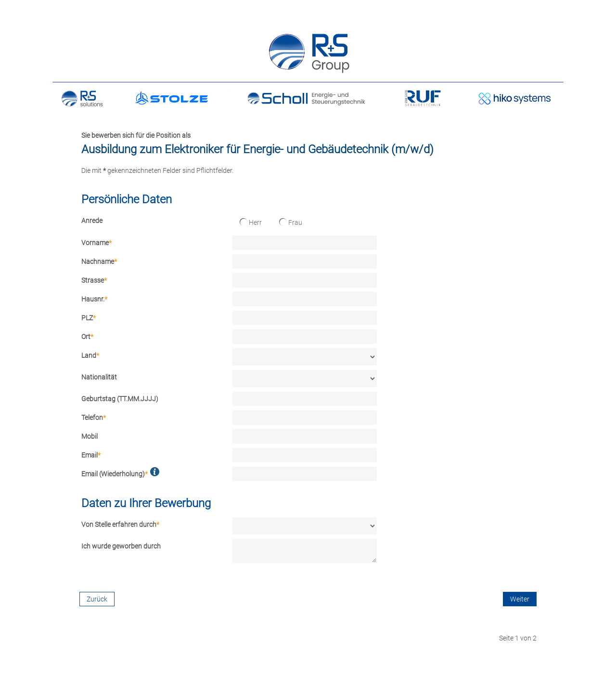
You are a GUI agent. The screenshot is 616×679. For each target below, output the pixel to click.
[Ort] (305, 337)
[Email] (305, 455)
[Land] (305, 357)
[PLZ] (305, 318)
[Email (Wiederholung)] (305, 474)
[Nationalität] (305, 379)
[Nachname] (305, 261)
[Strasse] (305, 280)
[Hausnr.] (305, 299)
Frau (291, 222)
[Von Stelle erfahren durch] (305, 526)
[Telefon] (305, 418)
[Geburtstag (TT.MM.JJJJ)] (305, 399)
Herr (251, 222)
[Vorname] (305, 243)
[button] (155, 472)
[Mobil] (305, 436)
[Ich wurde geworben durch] (305, 551)
